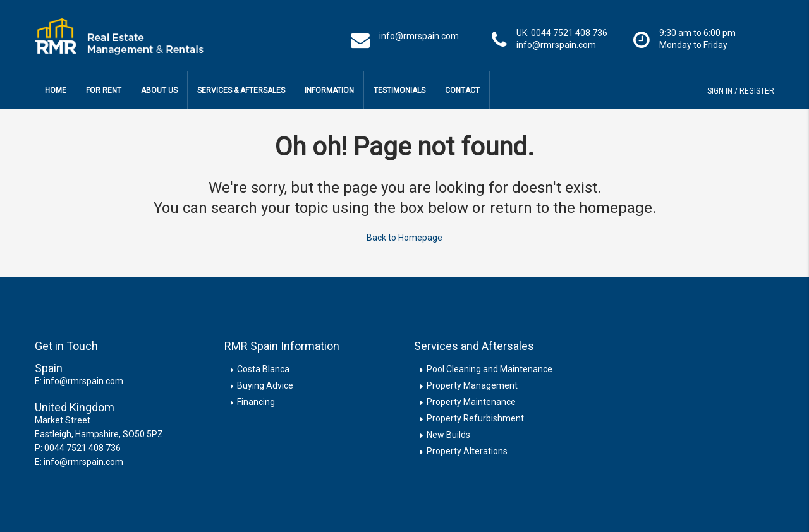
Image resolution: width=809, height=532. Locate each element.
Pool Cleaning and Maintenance (490, 369)
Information (329, 90)
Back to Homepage (404, 238)
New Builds (448, 435)
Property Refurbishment (475, 418)
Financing (256, 402)
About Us (159, 90)
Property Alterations (467, 451)
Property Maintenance (471, 402)
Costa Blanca (263, 369)
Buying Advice (265, 385)
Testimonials (399, 90)
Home (56, 90)
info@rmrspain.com (83, 381)
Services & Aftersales (241, 90)
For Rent (104, 90)
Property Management (472, 385)
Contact (462, 90)
